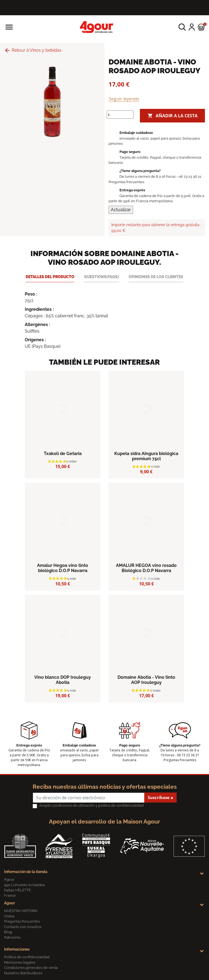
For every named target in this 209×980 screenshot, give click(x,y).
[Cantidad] (120, 115)
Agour (10, 903)
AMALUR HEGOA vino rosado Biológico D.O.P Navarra (146, 568)
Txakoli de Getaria (63, 454)
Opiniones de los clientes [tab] (156, 277)
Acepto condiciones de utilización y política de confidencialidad (91, 805)
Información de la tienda (26, 872)
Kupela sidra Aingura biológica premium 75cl (146, 456)
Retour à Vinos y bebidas (33, 50)
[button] (182, 27)
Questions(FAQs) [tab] (102, 277)
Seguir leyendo (124, 99)
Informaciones (17, 949)
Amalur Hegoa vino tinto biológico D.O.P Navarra (63, 568)
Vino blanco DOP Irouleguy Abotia (63, 680)
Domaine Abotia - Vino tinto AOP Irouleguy (146, 680)
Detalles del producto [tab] (50, 277)
